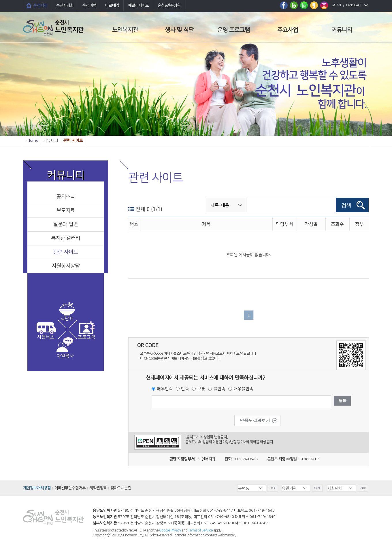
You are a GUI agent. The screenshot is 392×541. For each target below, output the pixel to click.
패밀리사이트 (138, 5)
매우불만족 (244, 389)
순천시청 (40, 5)
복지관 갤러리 (66, 238)
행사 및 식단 (179, 30)
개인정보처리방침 (37, 488)
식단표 (67, 319)
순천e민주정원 (169, 5)
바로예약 (112, 5)
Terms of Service (200, 530)
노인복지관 (125, 30)
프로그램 (86, 337)
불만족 (219, 389)
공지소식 (66, 197)
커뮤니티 (342, 30)
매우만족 (165, 389)
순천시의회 (65, 5)
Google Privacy (170, 530)
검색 (346, 205)
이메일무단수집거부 (70, 488)
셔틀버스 (46, 337)
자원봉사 (65, 356)
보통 (201, 389)
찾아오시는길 (121, 488)
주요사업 (288, 30)
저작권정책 (98, 488)
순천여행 (89, 5)
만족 (185, 389)
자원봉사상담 (66, 266)
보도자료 (66, 211)
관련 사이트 (66, 252)
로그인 (336, 5)
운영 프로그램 (234, 30)
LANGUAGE (354, 5)
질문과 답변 (66, 224)
